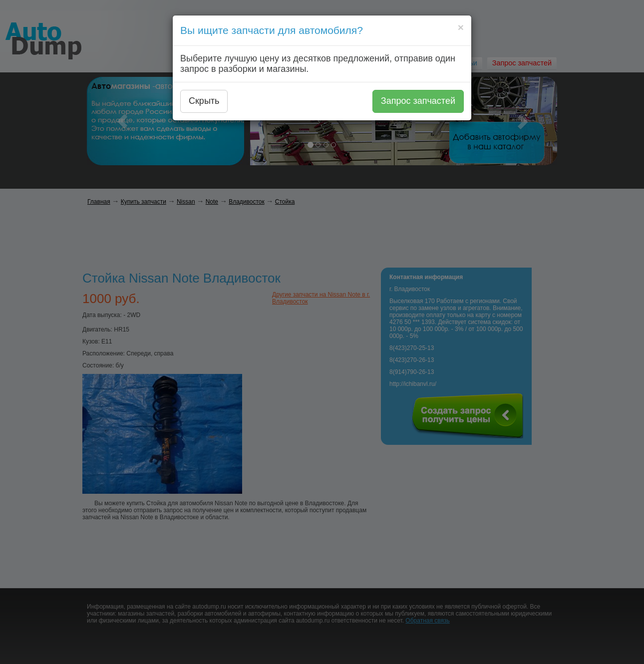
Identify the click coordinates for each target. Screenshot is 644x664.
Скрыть (204, 101)
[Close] (461, 27)
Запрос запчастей (418, 101)
